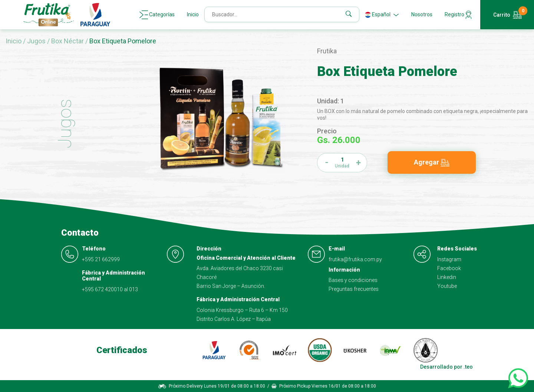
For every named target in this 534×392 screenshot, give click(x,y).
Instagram (449, 259)
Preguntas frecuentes (354, 289)
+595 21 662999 (101, 259)
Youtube (447, 286)
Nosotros (422, 14)
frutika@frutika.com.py (355, 259)
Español (382, 15)
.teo (468, 367)
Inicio (193, 14)
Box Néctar (68, 41)
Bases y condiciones (353, 280)
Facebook (449, 268)
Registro (458, 15)
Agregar (432, 162)
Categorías (157, 15)
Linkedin (447, 277)
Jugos (37, 41)
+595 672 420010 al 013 (110, 289)
